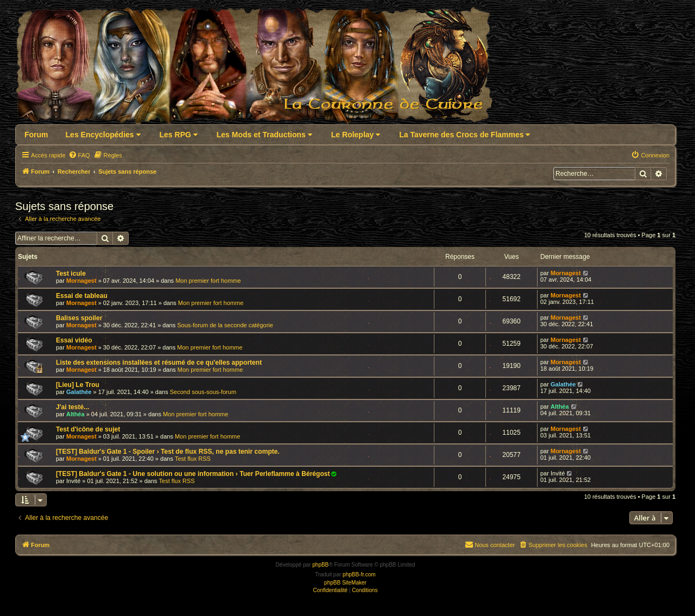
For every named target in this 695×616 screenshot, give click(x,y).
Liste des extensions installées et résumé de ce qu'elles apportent (159, 363)
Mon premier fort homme (208, 281)
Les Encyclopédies (103, 135)
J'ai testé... (72, 407)
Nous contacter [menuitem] (490, 544)
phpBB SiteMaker (345, 583)
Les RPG (179, 135)
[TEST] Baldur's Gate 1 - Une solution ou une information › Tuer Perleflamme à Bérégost (193, 474)
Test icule (71, 274)
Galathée (79, 392)
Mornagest (81, 281)
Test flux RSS (193, 459)
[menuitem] (79, 155)
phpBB (320, 565)
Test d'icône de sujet (88, 429)
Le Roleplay (356, 135)
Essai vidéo (74, 340)
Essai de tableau (82, 296)
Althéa (75, 414)
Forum (36, 135)
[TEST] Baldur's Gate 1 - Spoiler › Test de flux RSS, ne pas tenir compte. (168, 452)
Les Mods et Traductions (264, 135)
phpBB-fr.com (359, 574)
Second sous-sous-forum (203, 392)
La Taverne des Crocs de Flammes (465, 135)
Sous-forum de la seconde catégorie (225, 325)
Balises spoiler (79, 318)
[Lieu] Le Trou (78, 385)
